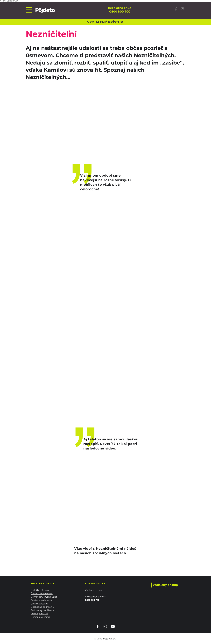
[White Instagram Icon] (105, 626)
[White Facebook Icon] (98, 626)
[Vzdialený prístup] (165, 585)
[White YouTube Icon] (113, 626)
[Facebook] (176, 9)
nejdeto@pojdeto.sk (95, 597)
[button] (29, 10)
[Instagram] (183, 9)
